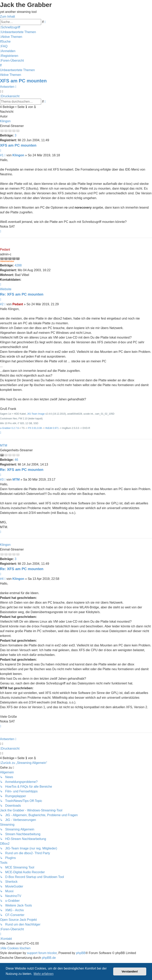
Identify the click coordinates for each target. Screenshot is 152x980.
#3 (2, 480)
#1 (2, 155)
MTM (4, 445)
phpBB (81, 953)
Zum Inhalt (8, 17)
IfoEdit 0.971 (52, 428)
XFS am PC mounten (23, 81)
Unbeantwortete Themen (17, 70)
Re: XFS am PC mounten (22, 294)
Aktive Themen (10, 75)
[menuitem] (18, 32)
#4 (2, 579)
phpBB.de (49, 958)
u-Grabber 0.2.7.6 (9, 428)
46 (16, 460)
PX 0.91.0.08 (35, 428)
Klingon (5, 121)
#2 (2, 304)
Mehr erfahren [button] (44, 974)
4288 (18, 265)
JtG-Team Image (36, 414)
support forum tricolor (42, 953)
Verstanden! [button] (130, 971)
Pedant (5, 250)
